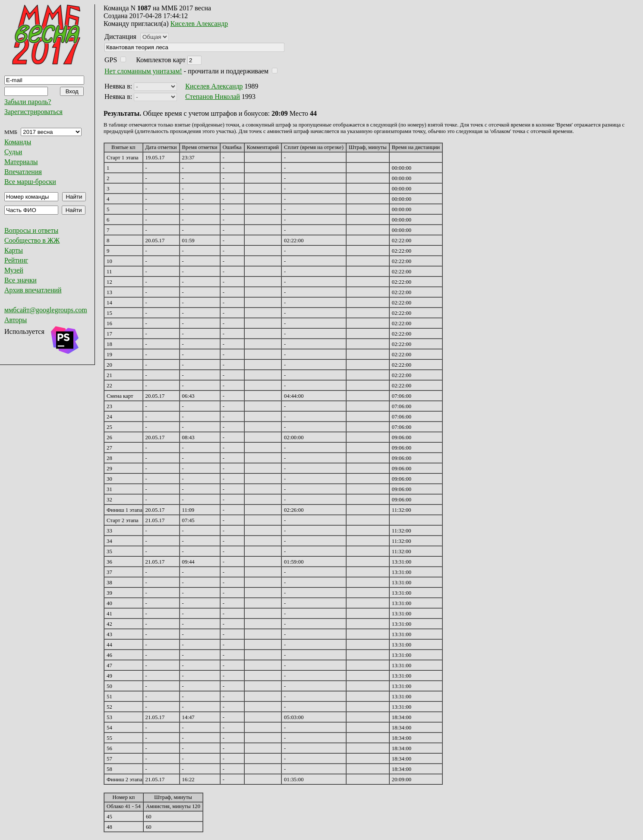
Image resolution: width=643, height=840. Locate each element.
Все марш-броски (30, 182)
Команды (18, 142)
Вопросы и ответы (31, 230)
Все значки (20, 280)
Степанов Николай (213, 97)
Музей (14, 270)
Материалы (21, 162)
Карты (14, 250)
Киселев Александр (199, 24)
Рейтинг (16, 260)
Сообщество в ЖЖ (32, 240)
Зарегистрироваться (33, 112)
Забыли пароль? (28, 102)
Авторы (16, 320)
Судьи (13, 152)
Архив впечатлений (33, 290)
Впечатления (23, 172)
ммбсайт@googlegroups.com (46, 310)
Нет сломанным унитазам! (143, 71)
